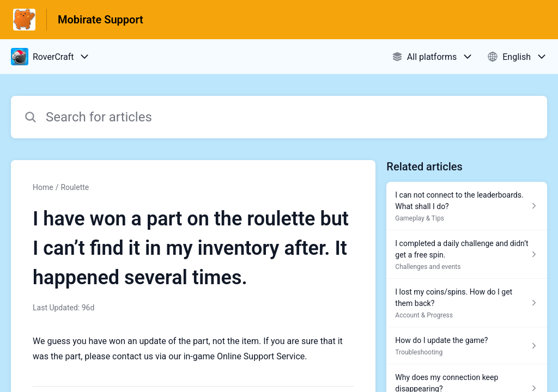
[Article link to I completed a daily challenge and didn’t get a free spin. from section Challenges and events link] (467, 255)
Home (43, 187)
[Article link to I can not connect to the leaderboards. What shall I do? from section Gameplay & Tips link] (467, 206)
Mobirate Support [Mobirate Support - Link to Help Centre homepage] (101, 20)
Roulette (75, 187)
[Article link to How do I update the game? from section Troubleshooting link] (467, 346)
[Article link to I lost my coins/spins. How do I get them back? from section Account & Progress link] (467, 303)
